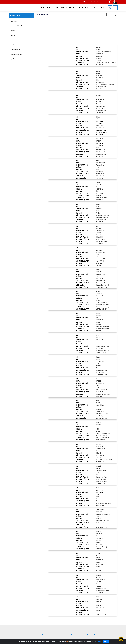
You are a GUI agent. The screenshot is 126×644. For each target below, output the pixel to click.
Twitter (94, 635)
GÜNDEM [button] (94, 8)
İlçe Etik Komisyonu (16, 54)
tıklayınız (99, 641)
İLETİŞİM (103, 8)
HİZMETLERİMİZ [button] (82, 8)
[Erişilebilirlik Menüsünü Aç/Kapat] (121, 639)
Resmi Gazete (34, 635)
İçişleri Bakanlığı (92, 2)
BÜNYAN (56, 8)
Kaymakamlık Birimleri (17, 26)
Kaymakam (14, 21)
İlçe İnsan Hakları (15, 49)
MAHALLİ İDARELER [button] (67, 8)
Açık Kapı (54, 635)
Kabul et (106, 641)
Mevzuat (13, 35)
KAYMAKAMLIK (15, 15)
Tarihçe (13, 31)
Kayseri (101, 2)
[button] (112, 15)
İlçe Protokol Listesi (16, 59)
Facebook (85, 635)
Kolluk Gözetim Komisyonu (70, 635)
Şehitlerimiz (14, 45)
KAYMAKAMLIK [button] (46, 8)
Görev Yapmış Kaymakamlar (19, 40)
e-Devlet (83, 2)
